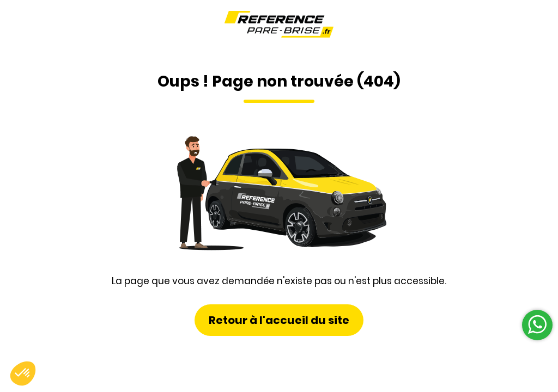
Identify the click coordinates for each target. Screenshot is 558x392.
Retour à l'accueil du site (279, 320)
